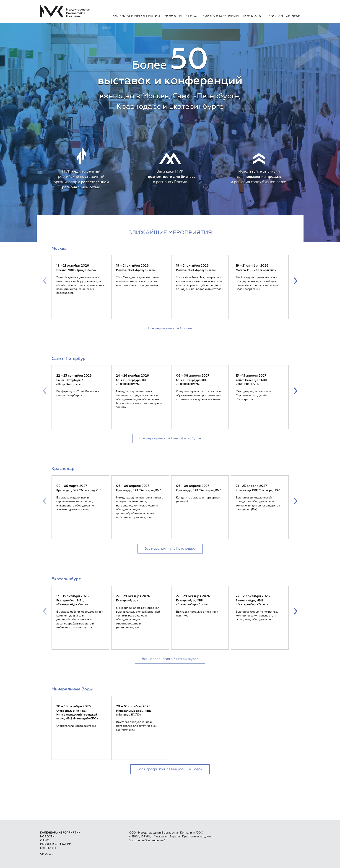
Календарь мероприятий (136, 16)
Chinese (293, 16)
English (276, 16)
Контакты (252, 16)
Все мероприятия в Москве (170, 328)
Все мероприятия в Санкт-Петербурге (170, 438)
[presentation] (45, 280)
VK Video (46, 855)
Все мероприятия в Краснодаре (170, 549)
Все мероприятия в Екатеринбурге (170, 659)
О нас (192, 16)
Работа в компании (220, 16)
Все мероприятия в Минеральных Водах (170, 769)
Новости (173, 16)
